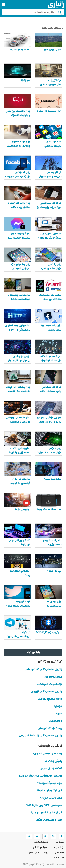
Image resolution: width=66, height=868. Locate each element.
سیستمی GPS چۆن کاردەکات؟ (44, 805)
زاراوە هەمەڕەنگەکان (50, 699)
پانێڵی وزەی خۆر (53, 761)
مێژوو (59, 714)
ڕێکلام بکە (59, 848)
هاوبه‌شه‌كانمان (40, 842)
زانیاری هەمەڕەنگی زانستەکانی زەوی (40, 736)
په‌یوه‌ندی (59, 842)
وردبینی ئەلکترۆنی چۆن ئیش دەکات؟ (40, 776)
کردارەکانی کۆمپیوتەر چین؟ (46, 813)
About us (59, 858)
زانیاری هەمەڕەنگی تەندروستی (44, 670)
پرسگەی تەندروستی (50, 728)
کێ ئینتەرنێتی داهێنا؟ (50, 791)
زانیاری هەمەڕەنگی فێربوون (46, 692)
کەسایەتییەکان (53, 677)
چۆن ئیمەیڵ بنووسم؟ (50, 783)
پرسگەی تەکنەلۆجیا (53, 28)
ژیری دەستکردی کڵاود (49, 820)
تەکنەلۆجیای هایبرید (50, 769)
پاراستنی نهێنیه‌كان (38, 853)
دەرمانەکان (56, 721)
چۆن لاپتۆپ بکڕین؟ (51, 798)
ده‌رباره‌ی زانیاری (40, 848)
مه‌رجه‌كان (59, 853)
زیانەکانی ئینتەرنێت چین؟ (47, 754)
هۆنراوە (58, 706)
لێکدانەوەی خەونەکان (50, 684)
